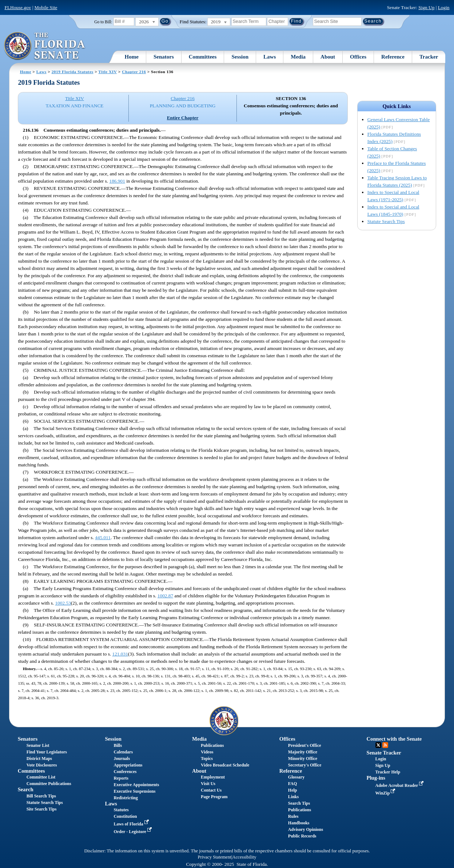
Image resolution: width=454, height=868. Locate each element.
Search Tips (299, 803)
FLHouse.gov (18, 7)
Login (444, 7)
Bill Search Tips (41, 796)
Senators (164, 57)
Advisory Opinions (306, 829)
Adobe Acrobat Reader (400, 785)
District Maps (39, 758)
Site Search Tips (42, 809)
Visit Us (208, 784)
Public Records (302, 836)
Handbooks (299, 823)
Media (298, 57)
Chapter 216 (134, 72)
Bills (118, 745)
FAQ (292, 784)
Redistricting (126, 798)
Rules (293, 816)
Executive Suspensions (134, 791)
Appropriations (128, 765)
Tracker (429, 57)
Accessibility (244, 857)
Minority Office (303, 758)
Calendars (123, 752)
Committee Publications (49, 784)
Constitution (125, 816)
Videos (207, 752)
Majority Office (303, 752)
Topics (207, 758)
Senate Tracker (384, 753)
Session (240, 57)
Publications (212, 745)
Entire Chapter (183, 118)
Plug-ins (376, 778)
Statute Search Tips (386, 221)
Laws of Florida (132, 824)
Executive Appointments (136, 785)
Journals (122, 758)
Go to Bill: (103, 22)
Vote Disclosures (42, 765)
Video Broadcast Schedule (225, 765)
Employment (213, 777)
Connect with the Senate (394, 739)
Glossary (296, 777)
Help (293, 790)
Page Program (214, 797)
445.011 (103, 537)
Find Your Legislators (47, 752)
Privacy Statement (214, 857)
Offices (358, 57)
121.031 (120, 654)
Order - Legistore (133, 832)
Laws (270, 57)
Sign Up (426, 7)
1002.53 (63, 603)
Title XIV (107, 72)
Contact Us (211, 790)
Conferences (125, 772)
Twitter (378, 745)
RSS (385, 745)
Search (26, 789)
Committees (203, 57)
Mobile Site (46, 7)
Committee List (41, 777)
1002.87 (165, 596)
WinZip (386, 793)
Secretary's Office (305, 765)
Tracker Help (388, 772)
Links (293, 797)
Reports (121, 778)
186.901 (117, 181)
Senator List (38, 745)
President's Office (305, 745)
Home (132, 57)
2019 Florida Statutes (73, 72)
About (328, 57)
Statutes (121, 810)
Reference (393, 57)
